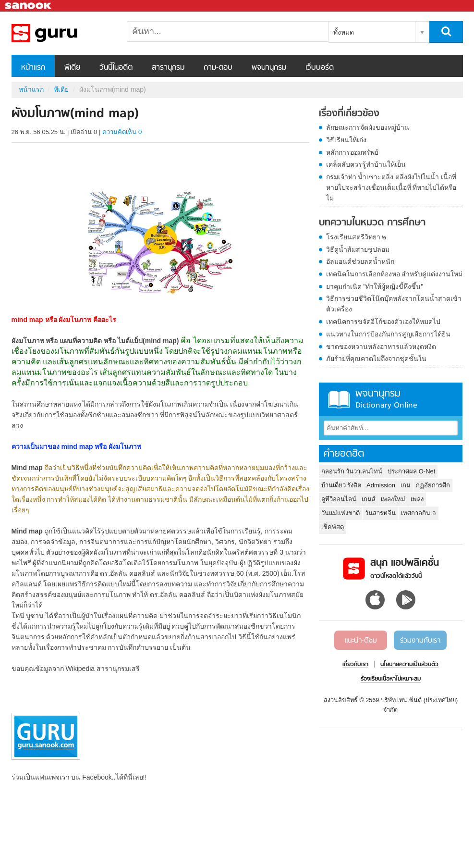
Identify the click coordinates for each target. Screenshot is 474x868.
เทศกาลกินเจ (419, 513)
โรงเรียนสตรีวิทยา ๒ (356, 237)
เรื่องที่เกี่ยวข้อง (349, 114)
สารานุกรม (168, 68)
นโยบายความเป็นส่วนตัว (409, 665)
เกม (406, 485)
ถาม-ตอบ (218, 68)
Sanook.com (29, 6)
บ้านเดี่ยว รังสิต (341, 485)
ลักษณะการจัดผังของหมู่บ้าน (368, 127)
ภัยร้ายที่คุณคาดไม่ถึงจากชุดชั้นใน (376, 359)
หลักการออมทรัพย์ (352, 152)
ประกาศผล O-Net (411, 471)
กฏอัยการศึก (433, 485)
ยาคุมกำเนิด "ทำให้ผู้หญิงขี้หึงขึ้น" (375, 286)
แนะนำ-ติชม (361, 641)
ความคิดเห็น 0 (122, 132)
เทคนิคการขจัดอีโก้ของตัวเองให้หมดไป (383, 322)
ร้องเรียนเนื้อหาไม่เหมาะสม (391, 679)
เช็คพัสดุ (333, 527)
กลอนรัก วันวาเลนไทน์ (352, 471)
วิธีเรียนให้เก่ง (346, 140)
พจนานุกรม (269, 68)
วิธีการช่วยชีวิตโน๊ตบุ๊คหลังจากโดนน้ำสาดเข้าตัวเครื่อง (394, 304)
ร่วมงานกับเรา (420, 641)
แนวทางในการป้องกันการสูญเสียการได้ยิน (388, 334)
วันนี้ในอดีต (116, 68)
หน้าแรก (33, 68)
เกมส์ (369, 499)
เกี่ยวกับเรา (355, 665)
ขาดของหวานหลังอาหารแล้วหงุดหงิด (381, 347)
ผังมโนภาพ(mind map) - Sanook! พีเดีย (62, 33)
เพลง (417, 499)
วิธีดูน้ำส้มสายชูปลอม (358, 249)
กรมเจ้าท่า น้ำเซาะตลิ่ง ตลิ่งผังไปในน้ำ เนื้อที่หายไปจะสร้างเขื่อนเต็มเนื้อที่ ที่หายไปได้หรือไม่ (391, 187)
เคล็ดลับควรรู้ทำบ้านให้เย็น (366, 164)
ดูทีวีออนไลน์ (339, 499)
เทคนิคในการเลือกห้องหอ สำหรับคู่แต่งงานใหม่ (395, 274)
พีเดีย (72, 68)
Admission (381, 485)
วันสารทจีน (380, 513)
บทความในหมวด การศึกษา (372, 223)
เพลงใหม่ (393, 499)
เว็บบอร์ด (320, 68)
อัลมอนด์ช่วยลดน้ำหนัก (360, 261)
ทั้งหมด (344, 32)
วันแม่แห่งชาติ (340, 513)
